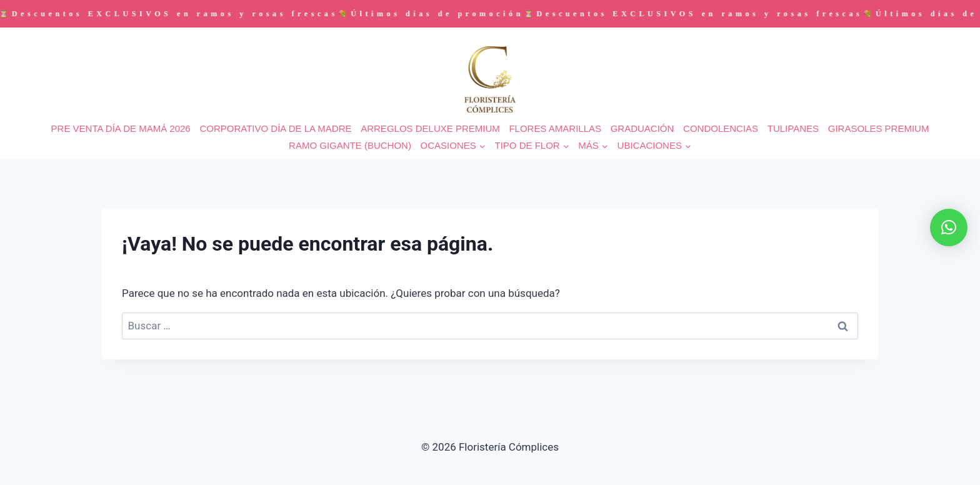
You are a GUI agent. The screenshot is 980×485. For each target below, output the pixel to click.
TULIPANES (793, 128)
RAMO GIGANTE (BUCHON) (350, 145)
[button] (949, 227)
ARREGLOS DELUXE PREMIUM (430, 128)
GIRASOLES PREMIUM (879, 128)
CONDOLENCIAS (721, 128)
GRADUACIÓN (642, 128)
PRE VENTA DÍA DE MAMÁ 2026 (121, 128)
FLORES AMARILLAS (555, 128)
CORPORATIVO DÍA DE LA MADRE (275, 128)
